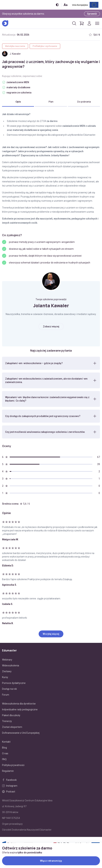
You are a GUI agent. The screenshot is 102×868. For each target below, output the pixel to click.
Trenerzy (7, 721)
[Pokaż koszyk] (82, 23)
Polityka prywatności (13, 765)
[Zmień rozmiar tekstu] (66, 5)
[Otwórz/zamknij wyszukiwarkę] (74, 23)
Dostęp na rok (9, 689)
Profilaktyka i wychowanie (45, 46)
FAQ (4, 759)
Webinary (7, 660)
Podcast (9, 792)
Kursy (5, 677)
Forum (6, 695)
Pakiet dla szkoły (11, 715)
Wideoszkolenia (11, 666)
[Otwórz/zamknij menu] (97, 23)
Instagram (10, 786)
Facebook (9, 780)
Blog (4, 748)
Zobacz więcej (51, 326)
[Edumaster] (5, 23)
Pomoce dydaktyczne (14, 683)
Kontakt (6, 742)
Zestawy (7, 671)
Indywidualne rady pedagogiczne (20, 709)
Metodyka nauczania (15, 46)
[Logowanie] (89, 23)
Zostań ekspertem (12, 727)
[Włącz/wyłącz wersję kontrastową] (57, 5)
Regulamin (8, 771)
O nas (5, 753)
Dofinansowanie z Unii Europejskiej (21, 733)
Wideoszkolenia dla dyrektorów (19, 704)
